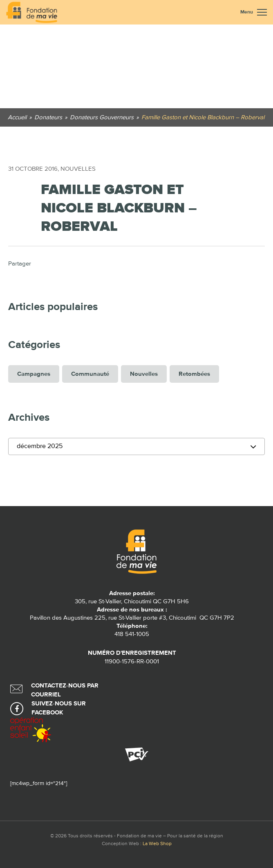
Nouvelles (78, 169)
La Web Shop (157, 844)
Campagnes (34, 374)
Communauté (90, 374)
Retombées (194, 374)
